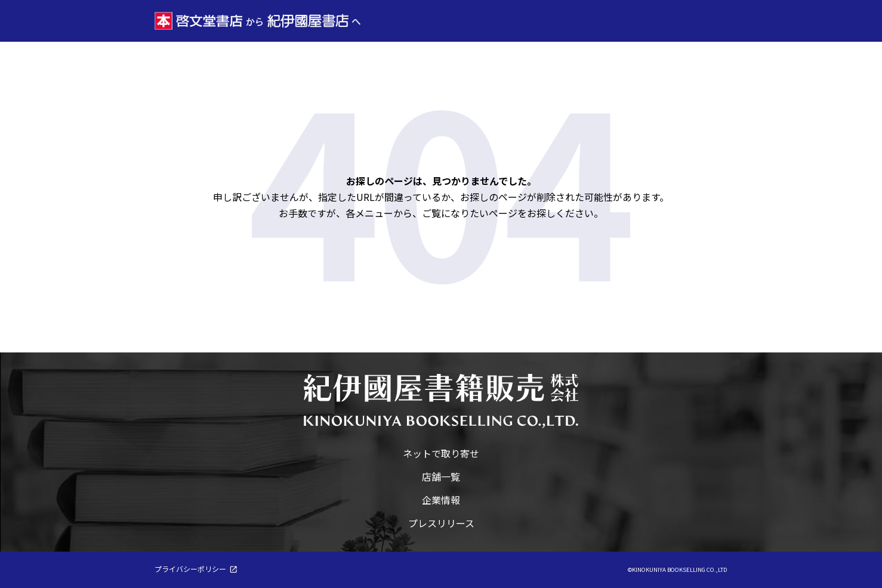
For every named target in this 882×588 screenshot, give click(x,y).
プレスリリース (441, 523)
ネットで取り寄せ (441, 453)
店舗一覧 (441, 476)
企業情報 (441, 500)
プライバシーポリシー (190, 569)
